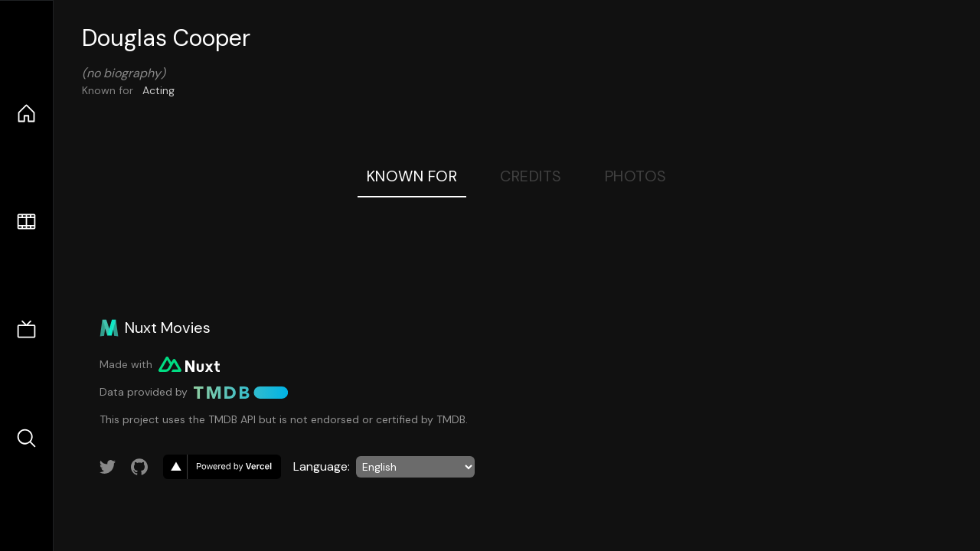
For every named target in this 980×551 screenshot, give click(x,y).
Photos (636, 176)
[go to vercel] (222, 467)
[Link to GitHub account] (139, 467)
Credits (531, 176)
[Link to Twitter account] (108, 467)
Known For (412, 176)
